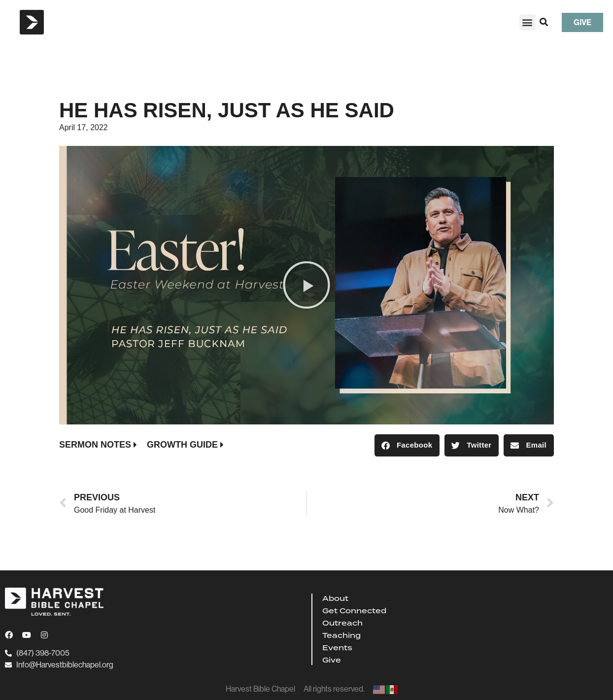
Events (337, 648)
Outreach (342, 623)
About (335, 598)
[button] (528, 22)
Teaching (341, 635)
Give (332, 660)
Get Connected (354, 611)
